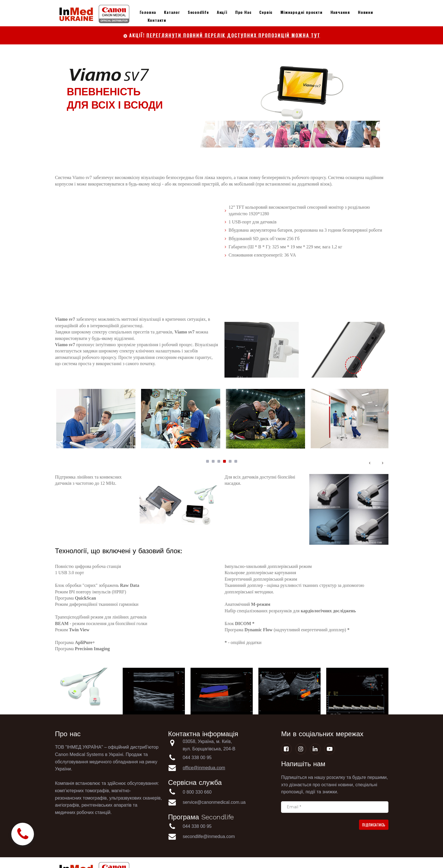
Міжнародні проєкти (301, 12)
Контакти (157, 20)
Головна (148, 12)
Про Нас (243, 12)
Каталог (172, 12)
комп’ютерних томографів (82, 791)
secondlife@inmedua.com (209, 836)
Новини (366, 12)
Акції (222, 12)
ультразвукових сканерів (135, 798)
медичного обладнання (114, 762)
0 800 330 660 (198, 792)
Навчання (340, 12)
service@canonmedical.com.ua (214, 802)
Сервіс (266, 12)
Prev (370, 463)
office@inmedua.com (204, 768)
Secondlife (198, 12)
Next (383, 463)
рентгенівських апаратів (106, 805)
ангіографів (67, 805)
